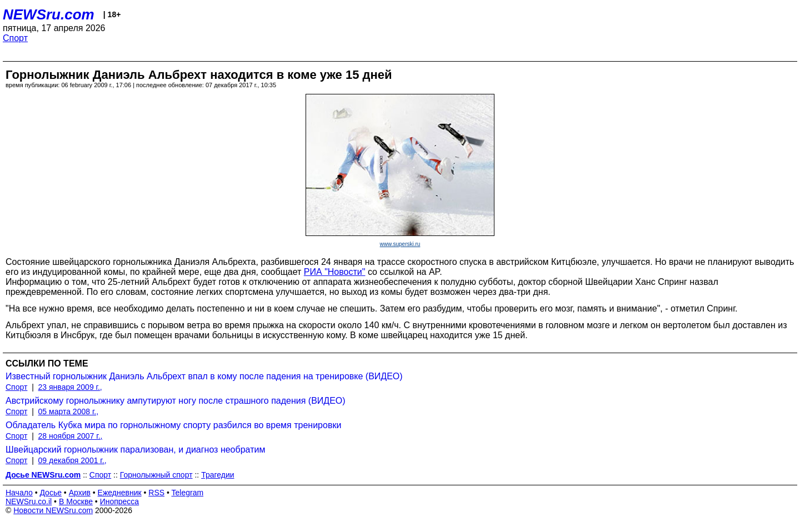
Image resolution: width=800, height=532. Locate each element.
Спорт (15, 38)
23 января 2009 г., (70, 387)
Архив (80, 493)
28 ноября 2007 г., (71, 436)
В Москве (76, 501)
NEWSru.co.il (29, 501)
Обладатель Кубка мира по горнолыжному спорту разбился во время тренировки (173, 425)
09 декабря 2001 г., (72, 460)
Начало (19, 493)
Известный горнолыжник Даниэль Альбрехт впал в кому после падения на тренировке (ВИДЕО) (204, 376)
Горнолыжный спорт (156, 475)
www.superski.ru (400, 244)
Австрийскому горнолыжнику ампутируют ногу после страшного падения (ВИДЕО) (176, 401)
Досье (51, 493)
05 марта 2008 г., (69, 411)
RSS (156, 493)
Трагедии (217, 475)
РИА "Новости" (335, 272)
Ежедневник (120, 493)
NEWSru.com (49, 14)
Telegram (188, 493)
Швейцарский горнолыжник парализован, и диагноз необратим (135, 450)
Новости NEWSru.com (53, 510)
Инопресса (120, 501)
